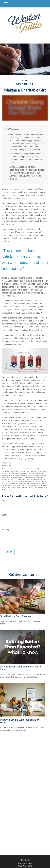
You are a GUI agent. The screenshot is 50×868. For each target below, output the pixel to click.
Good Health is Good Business (15, 616)
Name (5, 500)
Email (4, 515)
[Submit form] (8, 552)
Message (6, 530)
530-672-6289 (28, 863)
